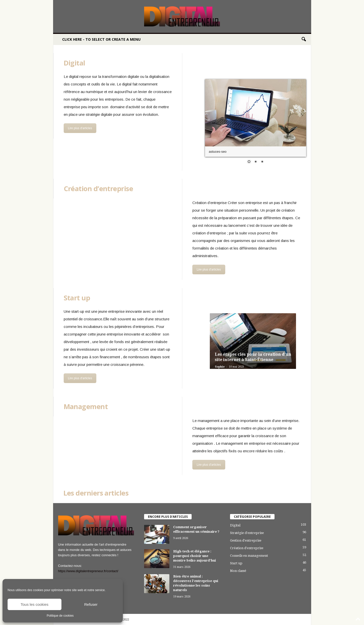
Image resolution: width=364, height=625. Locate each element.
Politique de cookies (60, 616)
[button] (304, 39)
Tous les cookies (34, 604)
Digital (235, 525)
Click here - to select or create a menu (101, 39)
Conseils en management (249, 556)
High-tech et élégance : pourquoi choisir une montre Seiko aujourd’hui (195, 556)
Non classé (238, 571)
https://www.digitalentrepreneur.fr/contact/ (88, 571)
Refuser (91, 604)
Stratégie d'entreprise (247, 533)
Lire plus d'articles (80, 128)
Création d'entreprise (247, 548)
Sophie (220, 367)
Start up (236, 563)
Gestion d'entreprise (246, 540)
